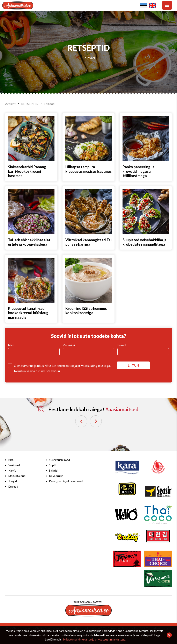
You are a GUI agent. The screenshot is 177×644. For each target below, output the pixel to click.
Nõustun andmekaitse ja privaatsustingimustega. (95, 639)
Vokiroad (14, 465)
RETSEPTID (30, 104)
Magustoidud (17, 476)
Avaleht (10, 104)
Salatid (53, 470)
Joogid (13, 481)
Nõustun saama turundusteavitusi (37, 371)
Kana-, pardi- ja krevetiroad (66, 481)
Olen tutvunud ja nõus (62, 366)
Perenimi (69, 345)
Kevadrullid (56, 476)
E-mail (122, 345)
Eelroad (88, 58)
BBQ (12, 460)
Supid (53, 465)
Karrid (12, 470)
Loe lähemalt (53, 639)
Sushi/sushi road (59, 460)
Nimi (11, 345)
